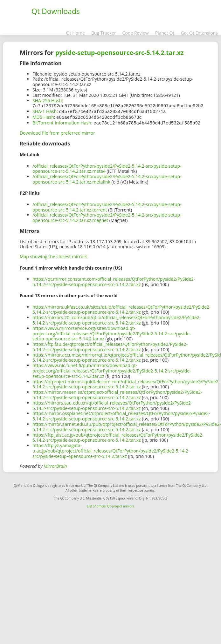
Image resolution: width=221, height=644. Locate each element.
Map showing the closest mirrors (54, 255)
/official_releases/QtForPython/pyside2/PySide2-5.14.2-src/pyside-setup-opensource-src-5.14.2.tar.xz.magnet (107, 216)
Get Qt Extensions (199, 33)
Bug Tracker (104, 33)
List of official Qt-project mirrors (110, 505)
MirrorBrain (55, 465)
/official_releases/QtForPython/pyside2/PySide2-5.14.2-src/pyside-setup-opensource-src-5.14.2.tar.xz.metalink (107, 178)
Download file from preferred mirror (57, 132)
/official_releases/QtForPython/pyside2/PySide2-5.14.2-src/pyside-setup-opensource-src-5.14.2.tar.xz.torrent (107, 206)
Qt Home (76, 33)
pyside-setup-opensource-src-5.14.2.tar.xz (120, 53)
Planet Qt (165, 33)
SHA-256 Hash (47, 101)
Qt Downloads (56, 11)
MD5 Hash (43, 116)
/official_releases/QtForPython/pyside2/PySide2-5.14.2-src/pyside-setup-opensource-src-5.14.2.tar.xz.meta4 (107, 167)
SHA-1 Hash (45, 111)
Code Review (136, 33)
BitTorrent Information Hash (62, 122)
